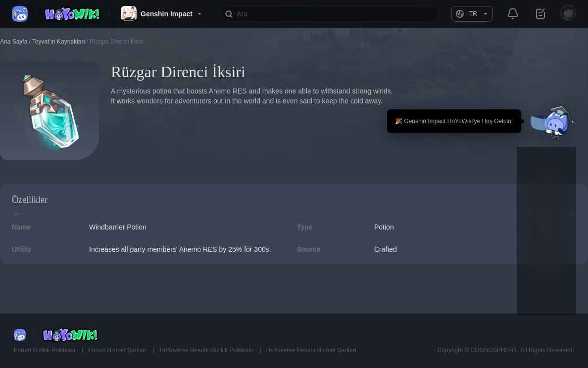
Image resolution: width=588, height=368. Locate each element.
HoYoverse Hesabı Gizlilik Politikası (207, 350)
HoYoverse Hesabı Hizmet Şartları (311, 350)
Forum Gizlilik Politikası (45, 350)
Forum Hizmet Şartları (118, 350)
